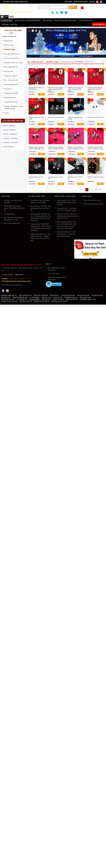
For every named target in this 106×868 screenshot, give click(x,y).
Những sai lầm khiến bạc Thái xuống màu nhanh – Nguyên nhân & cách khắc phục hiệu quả (40, 237)
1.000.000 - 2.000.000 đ (11, 138)
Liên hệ (92, 2)
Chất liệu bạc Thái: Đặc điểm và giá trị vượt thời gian (40, 201)
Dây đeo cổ (8, 89)
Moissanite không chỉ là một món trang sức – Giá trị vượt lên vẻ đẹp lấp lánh (66, 234)
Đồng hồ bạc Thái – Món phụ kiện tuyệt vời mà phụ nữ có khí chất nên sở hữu (67, 216)
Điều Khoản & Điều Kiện (12, 223)
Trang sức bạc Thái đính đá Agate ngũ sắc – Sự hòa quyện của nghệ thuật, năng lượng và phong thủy (41, 227)
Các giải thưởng (9, 214)
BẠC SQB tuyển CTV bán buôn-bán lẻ (57, 269)
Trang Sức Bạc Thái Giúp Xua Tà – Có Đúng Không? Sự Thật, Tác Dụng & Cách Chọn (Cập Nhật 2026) (41, 217)
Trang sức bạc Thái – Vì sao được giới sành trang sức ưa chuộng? (66, 202)
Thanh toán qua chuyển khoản (93, 204)
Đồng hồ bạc (9, 41)
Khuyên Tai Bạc (10, 50)
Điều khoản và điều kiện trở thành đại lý (57, 278)
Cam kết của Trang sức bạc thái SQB (13, 201)
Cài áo (6, 113)
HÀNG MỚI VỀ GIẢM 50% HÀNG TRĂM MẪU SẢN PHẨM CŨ (14, 208)
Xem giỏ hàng (89, 9)
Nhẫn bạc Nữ (9, 45)
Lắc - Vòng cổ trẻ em (11, 80)
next (96, 190)
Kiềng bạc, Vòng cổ (11, 76)
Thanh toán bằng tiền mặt (92, 200)
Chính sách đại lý (54, 274)
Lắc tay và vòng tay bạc (12, 58)
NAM (11, 17)
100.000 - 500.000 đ (9, 130)
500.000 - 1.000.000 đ (10, 134)
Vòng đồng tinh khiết (11, 93)
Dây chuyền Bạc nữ (11, 67)
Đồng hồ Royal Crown (12, 84)
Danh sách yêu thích (81, 2)
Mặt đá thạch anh (10, 98)
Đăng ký (99, 4)
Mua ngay (41, 94)
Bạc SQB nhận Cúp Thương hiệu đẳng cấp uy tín (13, 219)
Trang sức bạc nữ (9, 36)
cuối (100, 190)
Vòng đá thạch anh (11, 102)
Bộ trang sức (9, 71)
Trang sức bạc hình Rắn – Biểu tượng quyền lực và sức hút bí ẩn (41, 208)
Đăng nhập (68, 2)
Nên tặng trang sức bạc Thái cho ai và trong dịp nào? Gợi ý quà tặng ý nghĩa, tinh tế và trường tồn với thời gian (67, 225)
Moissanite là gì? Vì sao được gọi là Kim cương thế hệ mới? (67, 209)
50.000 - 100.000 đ (9, 126)
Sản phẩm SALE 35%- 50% (13, 63)
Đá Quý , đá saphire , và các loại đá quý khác (14, 107)
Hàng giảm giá (99, 24)
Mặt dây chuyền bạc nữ (12, 54)
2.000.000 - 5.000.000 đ (11, 142)
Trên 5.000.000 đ (9, 147)
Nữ (6, 17)
